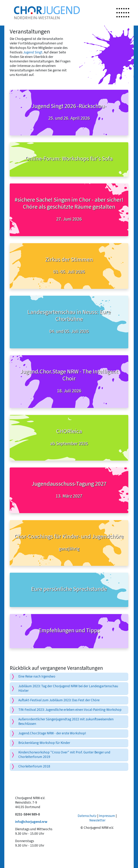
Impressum (107, 816)
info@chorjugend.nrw (31, 822)
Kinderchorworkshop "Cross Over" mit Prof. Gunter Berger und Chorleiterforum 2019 (64, 755)
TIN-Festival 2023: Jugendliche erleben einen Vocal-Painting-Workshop (70, 710)
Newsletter (97, 820)
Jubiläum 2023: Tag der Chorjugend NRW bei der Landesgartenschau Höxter (68, 688)
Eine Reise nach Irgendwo (37, 676)
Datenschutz (87, 816)
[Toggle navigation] (123, 13)
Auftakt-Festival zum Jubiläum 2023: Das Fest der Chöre (59, 700)
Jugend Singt (33, 52)
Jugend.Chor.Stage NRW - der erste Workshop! (52, 733)
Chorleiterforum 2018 (34, 766)
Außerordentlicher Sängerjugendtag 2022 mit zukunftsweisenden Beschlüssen (66, 721)
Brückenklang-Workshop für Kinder (44, 743)
